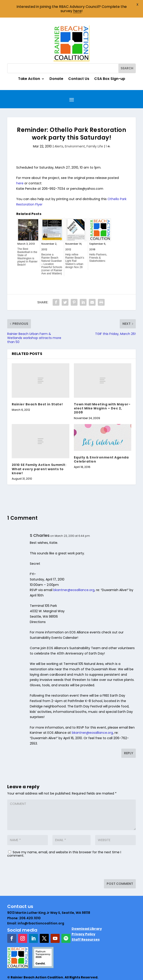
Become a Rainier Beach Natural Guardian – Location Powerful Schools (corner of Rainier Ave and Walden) (52, 246)
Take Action (29, 62)
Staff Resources (86, 922)
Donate (56, 62)
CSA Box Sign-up (110, 62)
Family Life (95, 129)
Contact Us (79, 62)
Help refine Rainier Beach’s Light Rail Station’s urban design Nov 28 (75, 243)
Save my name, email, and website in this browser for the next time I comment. (64, 836)
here (20, 165)
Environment (75, 129)
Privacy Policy (83, 917)
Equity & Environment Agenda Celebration (101, 442)
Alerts (59, 129)
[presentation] (38, 852)
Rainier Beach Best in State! (37, 387)
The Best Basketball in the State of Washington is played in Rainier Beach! (27, 239)
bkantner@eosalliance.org (74, 572)
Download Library (87, 911)
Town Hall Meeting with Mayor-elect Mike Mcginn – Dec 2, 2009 (102, 391)
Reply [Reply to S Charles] (129, 735)
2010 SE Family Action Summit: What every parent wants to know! (39, 451)
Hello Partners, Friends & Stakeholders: (98, 240)
